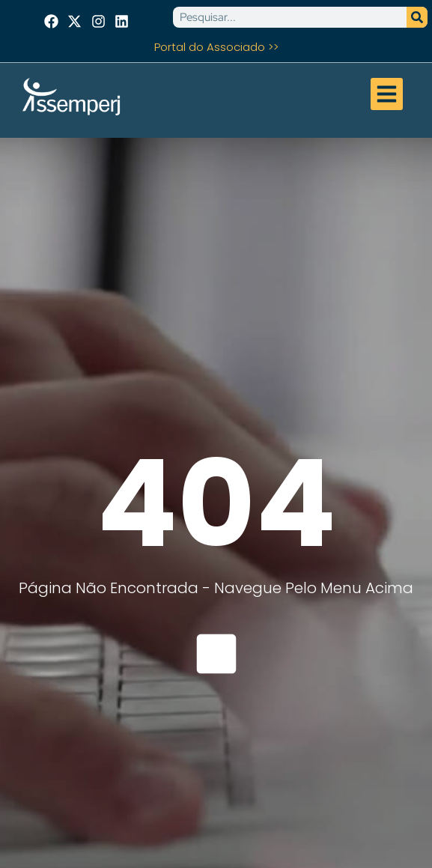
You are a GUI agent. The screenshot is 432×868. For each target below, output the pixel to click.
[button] (387, 94)
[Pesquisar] (417, 17)
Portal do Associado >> (216, 47)
